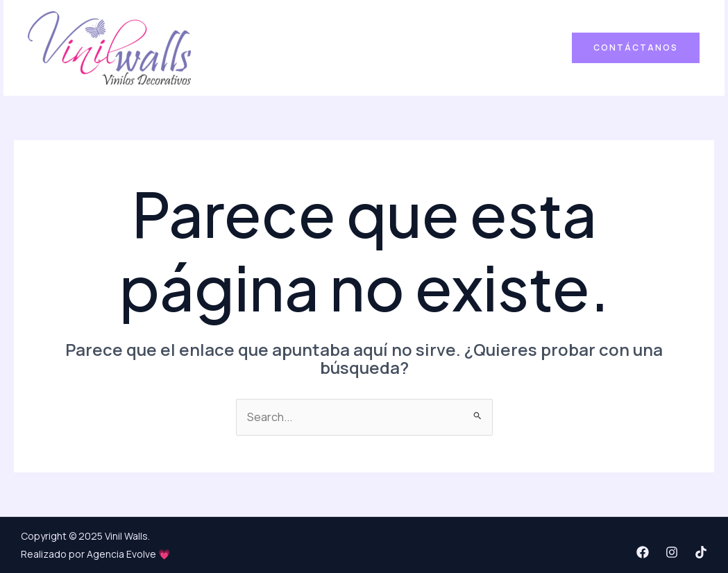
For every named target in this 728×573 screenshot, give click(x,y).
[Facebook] (643, 552)
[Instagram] (672, 552)
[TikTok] (701, 552)
